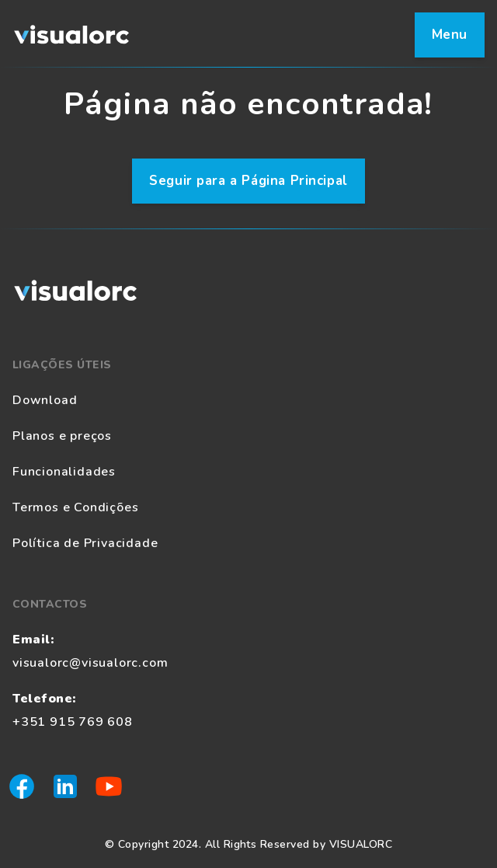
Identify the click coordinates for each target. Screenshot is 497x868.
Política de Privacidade (85, 543)
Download (45, 400)
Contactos (50, 604)
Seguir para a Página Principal (248, 181)
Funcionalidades (64, 472)
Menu (450, 35)
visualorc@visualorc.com (90, 663)
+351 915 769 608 (73, 722)
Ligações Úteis (62, 365)
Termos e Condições (75, 507)
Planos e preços (62, 436)
